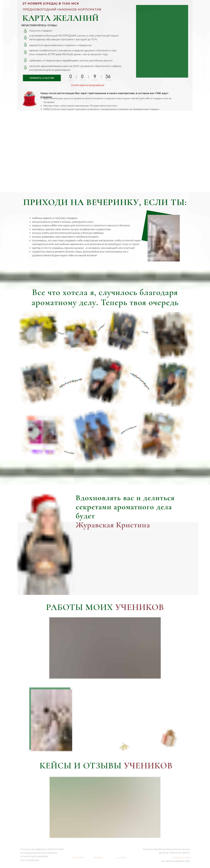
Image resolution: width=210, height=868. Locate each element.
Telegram (98, 857)
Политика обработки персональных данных (166, 849)
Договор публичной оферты (174, 853)
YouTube (121, 858)
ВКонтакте (79, 857)
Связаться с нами (181, 857)
